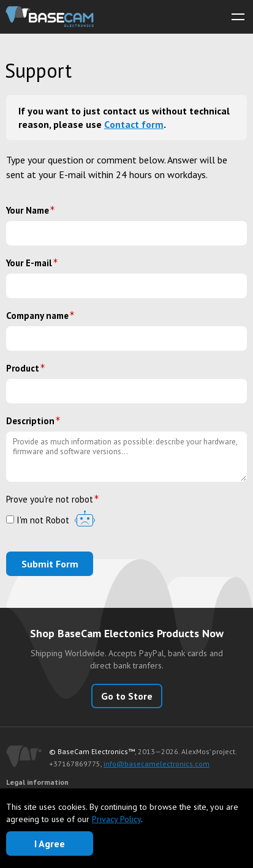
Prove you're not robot (50, 499)
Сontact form (134, 124)
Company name (37, 316)
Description (30, 421)
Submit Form (50, 564)
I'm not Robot (38, 521)
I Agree (50, 844)
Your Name (28, 210)
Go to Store (127, 696)
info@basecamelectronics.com (157, 764)
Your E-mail (29, 263)
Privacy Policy (116, 819)
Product (23, 368)
